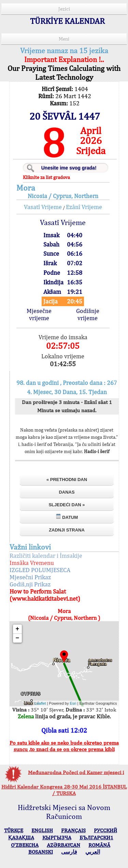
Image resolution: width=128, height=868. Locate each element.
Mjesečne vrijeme (39, 314)
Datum (67, 517)
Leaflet (40, 703)
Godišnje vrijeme (88, 314)
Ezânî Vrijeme (84, 207)
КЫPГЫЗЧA (57, 837)
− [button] (18, 638)
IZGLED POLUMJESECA (40, 570)
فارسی (69, 852)
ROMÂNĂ (99, 845)
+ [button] (18, 629)
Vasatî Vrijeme (43, 207)
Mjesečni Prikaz (30, 577)
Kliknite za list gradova (46, 177)
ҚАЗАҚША (21, 837)
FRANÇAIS (73, 830)
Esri (73, 703)
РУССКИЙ (105, 830)
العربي (93, 852)
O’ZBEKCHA (25, 845)
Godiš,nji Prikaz (30, 584)
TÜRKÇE (14, 830)
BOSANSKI (41, 852)
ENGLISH (42, 830)
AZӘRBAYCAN (63, 845)
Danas (67, 492)
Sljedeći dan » (67, 505)
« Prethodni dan (67, 480)
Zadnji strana (67, 530)
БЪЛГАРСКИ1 (96, 837)
